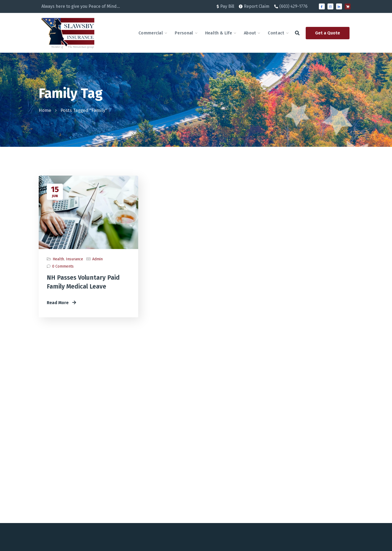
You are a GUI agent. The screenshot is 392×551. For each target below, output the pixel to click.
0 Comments (63, 266)
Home (45, 110)
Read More (61, 303)
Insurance (74, 259)
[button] (297, 33)
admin (97, 259)
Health (58, 259)
